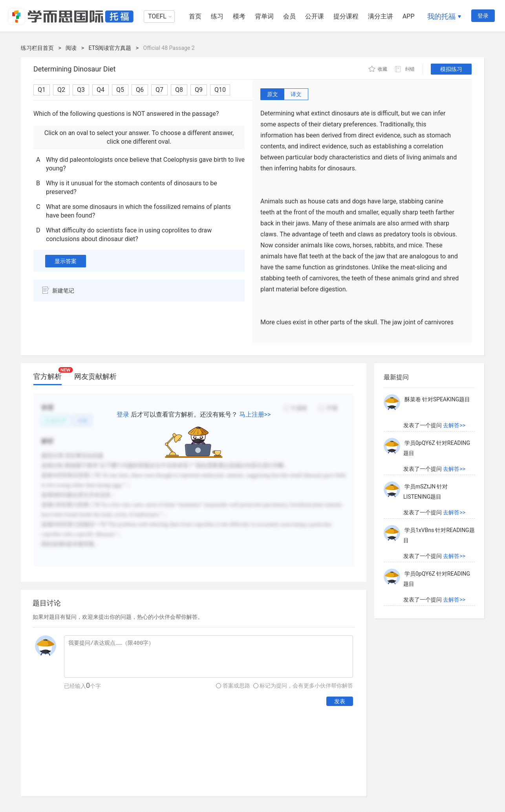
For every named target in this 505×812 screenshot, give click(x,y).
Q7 (159, 90)
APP (409, 16)
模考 (239, 16)
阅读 (71, 48)
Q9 (199, 90)
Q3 (81, 90)
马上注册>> (255, 414)
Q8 (179, 90)
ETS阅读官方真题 (110, 48)
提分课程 (346, 16)
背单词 (264, 16)
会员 (289, 16)
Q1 (42, 90)
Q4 (101, 90)
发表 (340, 701)
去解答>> (454, 425)
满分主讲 (381, 16)
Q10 (220, 90)
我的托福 (441, 16)
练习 (217, 16)
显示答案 (66, 261)
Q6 (140, 90)
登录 (483, 16)
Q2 (61, 90)
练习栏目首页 (37, 48)
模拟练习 (451, 69)
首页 (195, 16)
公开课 (315, 16)
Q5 (120, 90)
